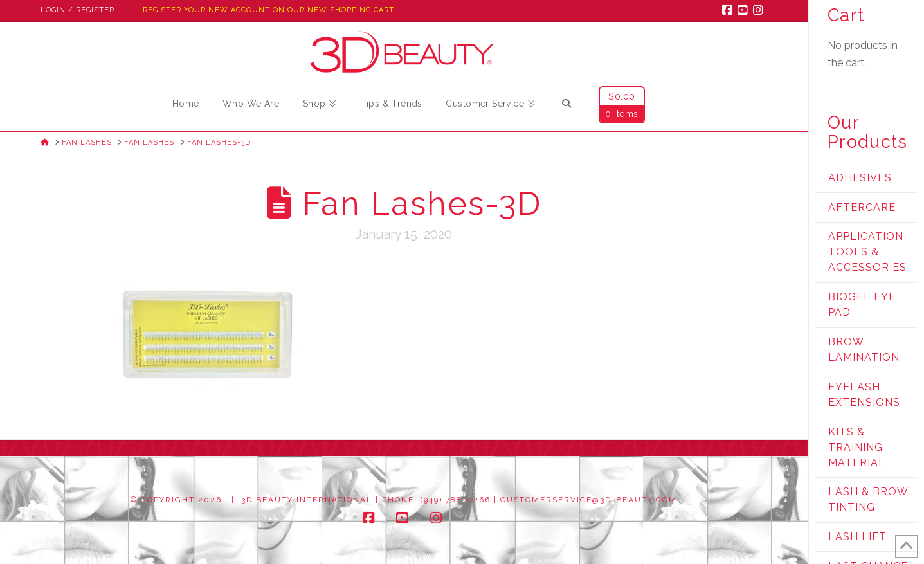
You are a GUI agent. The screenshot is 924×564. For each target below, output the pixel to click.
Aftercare (862, 207)
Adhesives (860, 178)
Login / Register (77, 10)
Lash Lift (857, 537)
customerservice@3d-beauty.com (589, 500)
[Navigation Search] (566, 105)
